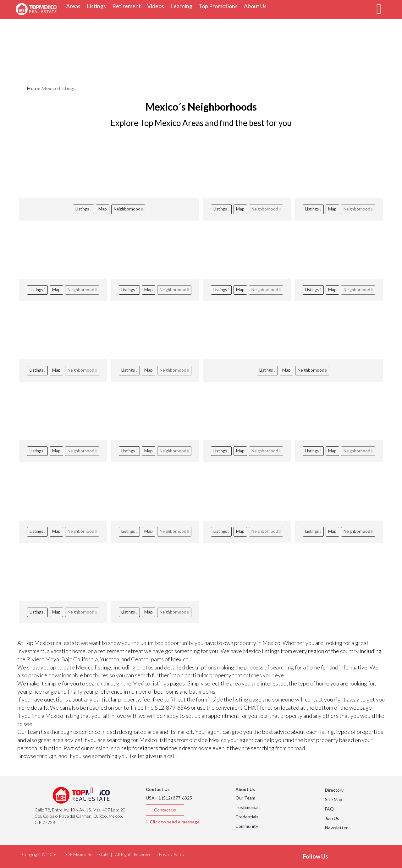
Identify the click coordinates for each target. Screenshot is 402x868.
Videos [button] (157, 6)
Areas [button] (75, 6)
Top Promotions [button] (220, 6)
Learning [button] (183, 6)
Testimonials (248, 807)
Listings (83, 209)
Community (247, 826)
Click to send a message (173, 822)
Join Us (332, 818)
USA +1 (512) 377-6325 (169, 798)
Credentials (247, 817)
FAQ (329, 809)
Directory (334, 790)
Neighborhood (128, 209)
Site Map (334, 799)
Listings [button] (98, 6)
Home (33, 88)
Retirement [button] (128, 6)
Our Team (245, 798)
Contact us (165, 810)
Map (103, 209)
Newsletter (336, 828)
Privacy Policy (172, 854)
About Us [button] (257, 6)
